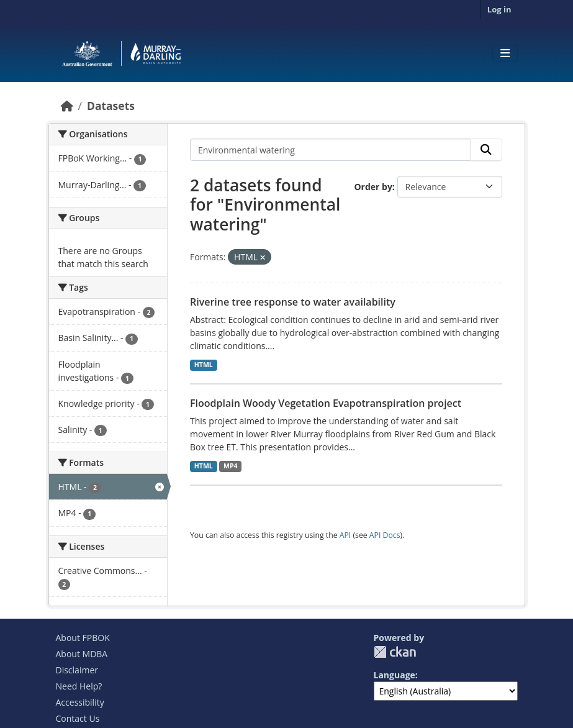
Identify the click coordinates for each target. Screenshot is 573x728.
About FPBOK (83, 638)
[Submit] (486, 150)
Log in (499, 9)
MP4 (231, 466)
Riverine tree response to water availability (293, 302)
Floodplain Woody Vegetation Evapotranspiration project (326, 403)
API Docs (385, 535)
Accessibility (80, 702)
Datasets (111, 106)
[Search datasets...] (330, 150)
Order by (373, 187)
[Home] (67, 106)
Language (395, 675)
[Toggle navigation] (505, 53)
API (345, 535)
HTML (204, 365)
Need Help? (79, 686)
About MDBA (82, 654)
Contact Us (78, 718)
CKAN (395, 652)
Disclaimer (77, 670)
